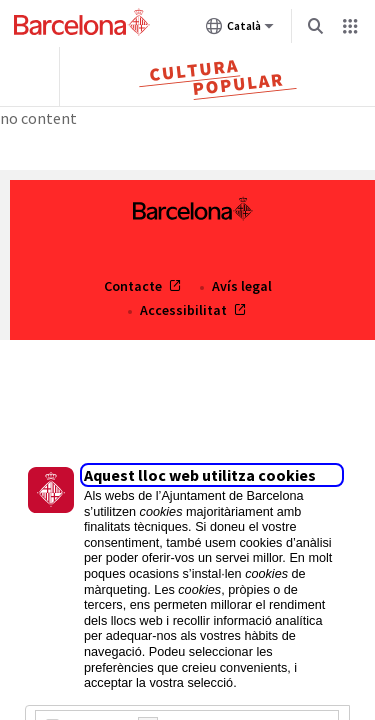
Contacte (134, 286)
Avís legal (242, 286)
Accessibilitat (185, 310)
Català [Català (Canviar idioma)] (240, 30)
